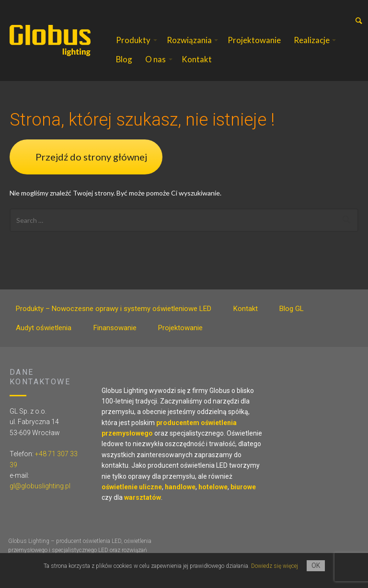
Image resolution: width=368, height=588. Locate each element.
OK (316, 565)
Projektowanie (254, 40)
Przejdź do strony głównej (91, 157)
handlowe (180, 487)
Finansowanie (115, 328)
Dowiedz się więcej (275, 566)
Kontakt (197, 59)
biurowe (243, 487)
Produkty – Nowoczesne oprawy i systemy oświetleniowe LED (114, 309)
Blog (124, 59)
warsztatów (143, 497)
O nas (155, 59)
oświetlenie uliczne (132, 487)
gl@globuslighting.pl (40, 486)
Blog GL (292, 309)
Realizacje (312, 40)
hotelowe (213, 487)
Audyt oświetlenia (44, 328)
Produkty (133, 40)
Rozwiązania (189, 40)
